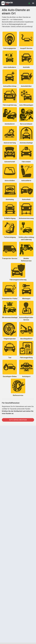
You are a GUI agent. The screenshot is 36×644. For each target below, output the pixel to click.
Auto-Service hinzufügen (18, 420)
